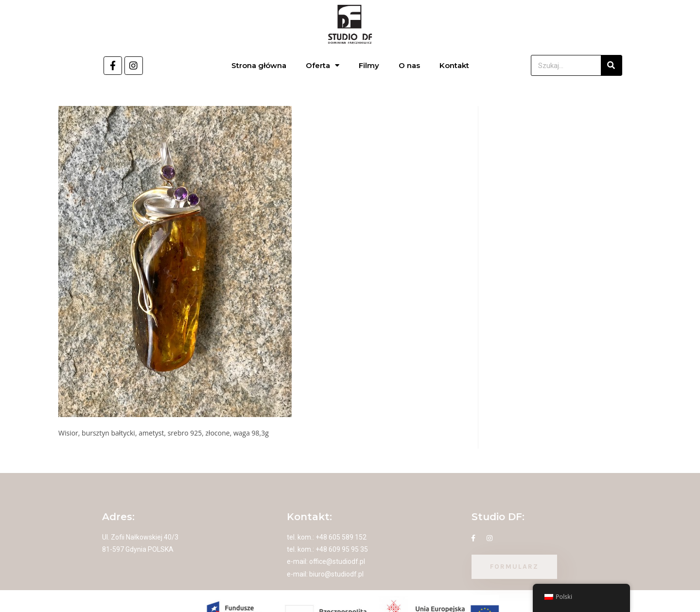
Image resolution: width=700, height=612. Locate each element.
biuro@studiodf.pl (336, 574)
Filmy (369, 65)
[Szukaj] (611, 65)
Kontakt (454, 65)
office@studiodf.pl (337, 561)
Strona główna (259, 65)
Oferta (323, 65)
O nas (409, 65)
